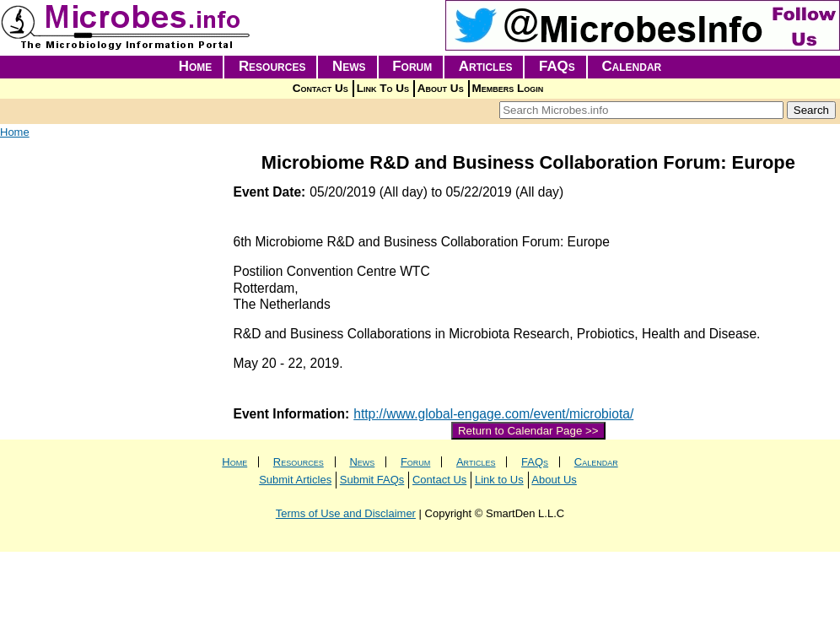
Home (196, 66)
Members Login (508, 88)
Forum (412, 66)
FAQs (557, 66)
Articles (486, 66)
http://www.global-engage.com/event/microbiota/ (493, 414)
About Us (441, 88)
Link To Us (383, 88)
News (349, 66)
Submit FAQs (372, 480)
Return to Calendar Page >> (528, 431)
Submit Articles (295, 480)
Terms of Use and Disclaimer (346, 513)
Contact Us (320, 88)
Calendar (631, 66)
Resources (272, 66)
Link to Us (499, 480)
